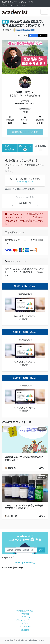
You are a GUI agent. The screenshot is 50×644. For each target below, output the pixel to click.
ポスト (43, 35)
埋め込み (23, 35)
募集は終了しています (25, 132)
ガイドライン (25, 617)
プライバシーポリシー (25, 620)
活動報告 (41, 148)
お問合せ (25, 623)
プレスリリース (25, 627)
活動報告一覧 (25, 203)
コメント (25, 148)
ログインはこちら (25, 182)
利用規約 (25, 614)
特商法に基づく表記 (25, 611)
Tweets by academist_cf (25, 562)
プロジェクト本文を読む (25, 197)
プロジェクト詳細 (9, 148)
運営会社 (25, 630)
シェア (33, 35)
